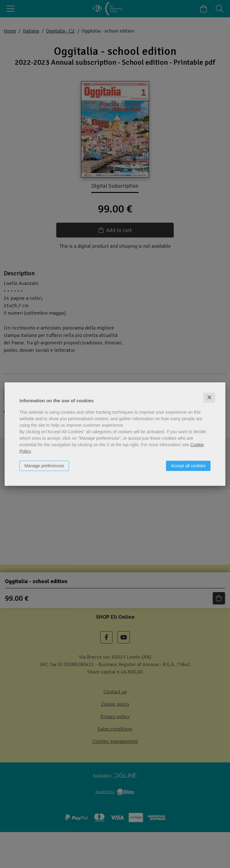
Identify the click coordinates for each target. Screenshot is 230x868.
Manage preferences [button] (44, 466)
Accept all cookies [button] (188, 466)
